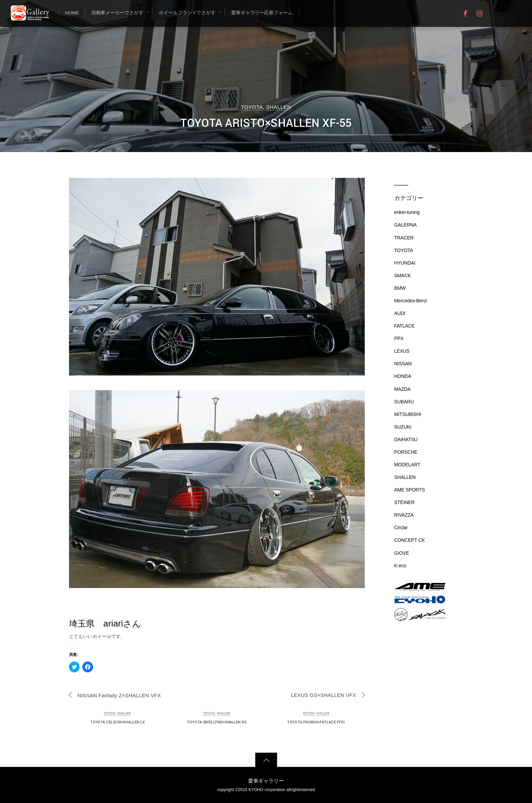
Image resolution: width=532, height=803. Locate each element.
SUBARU (404, 402)
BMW (400, 288)
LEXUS (402, 351)
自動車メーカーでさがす (117, 13)
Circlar (401, 528)
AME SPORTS (410, 490)
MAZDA (402, 389)
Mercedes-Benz (411, 301)
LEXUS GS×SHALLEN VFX (324, 695)
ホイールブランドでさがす (187, 13)
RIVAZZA (404, 515)
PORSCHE (406, 452)
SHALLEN (279, 107)
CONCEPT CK (410, 540)
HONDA (403, 376)
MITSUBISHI (408, 414)
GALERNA (406, 225)
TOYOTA (252, 107)
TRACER (404, 238)
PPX (399, 338)
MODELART (407, 465)
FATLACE (323, 713)
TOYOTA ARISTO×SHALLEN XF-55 (266, 123)
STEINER (405, 502)
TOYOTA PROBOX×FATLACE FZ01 (316, 722)
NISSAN (403, 364)
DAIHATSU (406, 439)
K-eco (400, 566)
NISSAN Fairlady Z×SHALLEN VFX (119, 695)
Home (72, 13)
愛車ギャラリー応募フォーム (262, 13)
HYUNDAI (405, 263)
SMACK (403, 275)
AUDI (400, 313)
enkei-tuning (407, 212)
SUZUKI (403, 427)
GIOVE (402, 553)
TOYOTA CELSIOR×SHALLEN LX (117, 722)
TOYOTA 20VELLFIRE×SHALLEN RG (217, 722)
